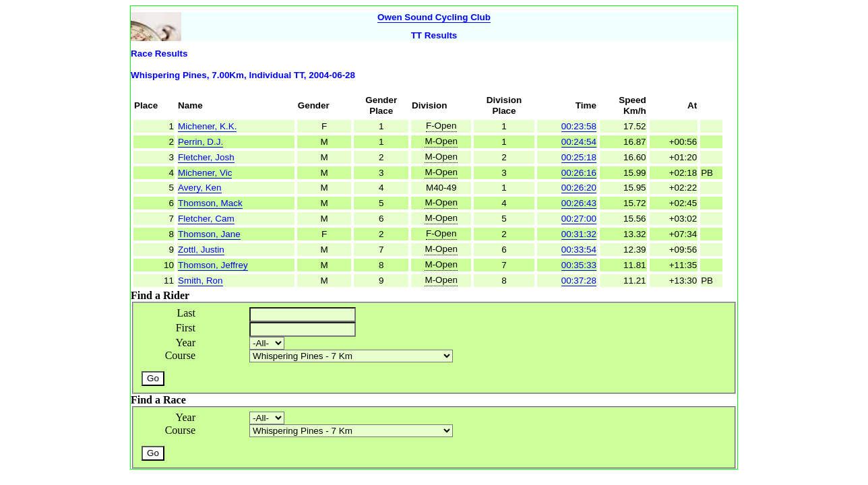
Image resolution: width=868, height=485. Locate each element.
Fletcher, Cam (206, 219)
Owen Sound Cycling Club (434, 17)
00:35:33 (579, 265)
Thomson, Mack (210, 203)
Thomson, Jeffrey (213, 265)
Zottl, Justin (201, 250)
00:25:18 (579, 157)
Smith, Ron (200, 281)
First (186, 328)
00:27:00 (579, 219)
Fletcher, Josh (206, 157)
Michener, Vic (205, 173)
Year (186, 343)
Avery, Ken (199, 188)
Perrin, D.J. (200, 142)
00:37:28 (579, 281)
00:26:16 (579, 173)
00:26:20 (579, 188)
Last (186, 313)
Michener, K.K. (207, 126)
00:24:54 (579, 142)
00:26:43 (579, 203)
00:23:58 (579, 126)
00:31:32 (579, 234)
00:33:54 (579, 250)
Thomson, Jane (209, 234)
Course (180, 355)
